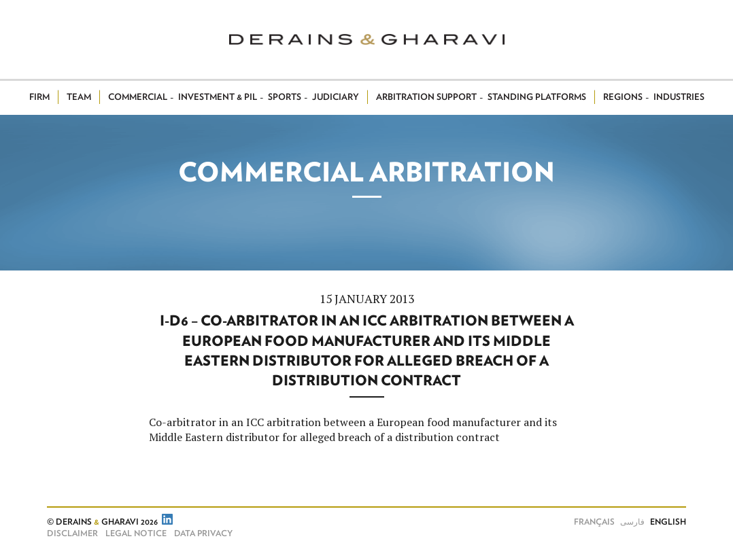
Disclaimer (72, 533)
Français (594, 522)
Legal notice (136, 533)
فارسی (632, 522)
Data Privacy (203, 533)
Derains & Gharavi (367, 39)
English (668, 522)
